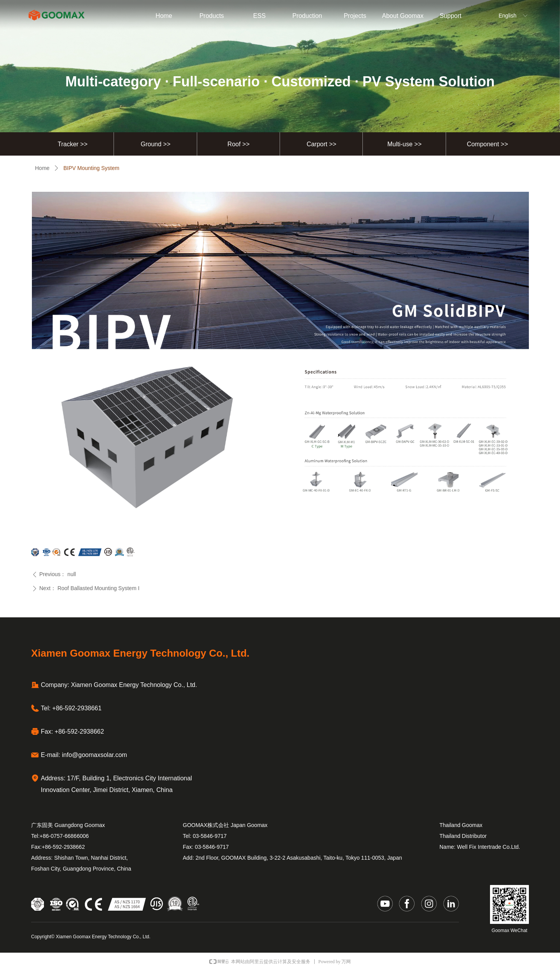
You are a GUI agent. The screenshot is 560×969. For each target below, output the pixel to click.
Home (42, 168)
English (507, 16)
